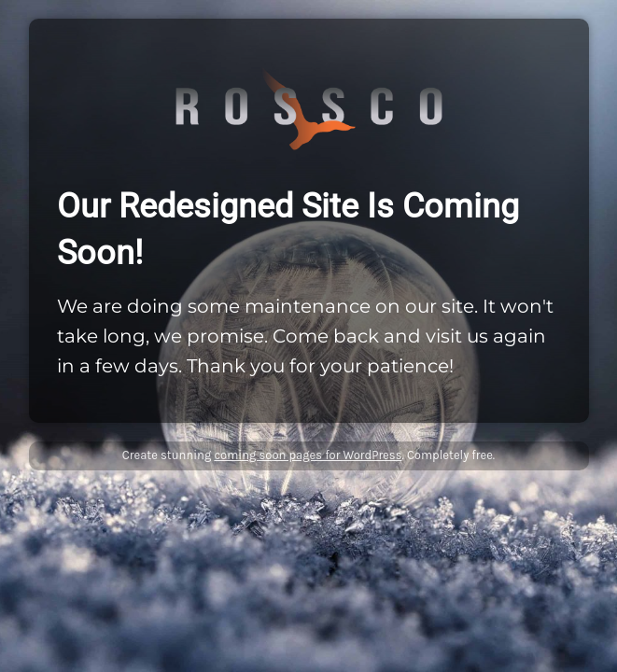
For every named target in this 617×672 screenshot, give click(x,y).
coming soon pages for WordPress (308, 455)
